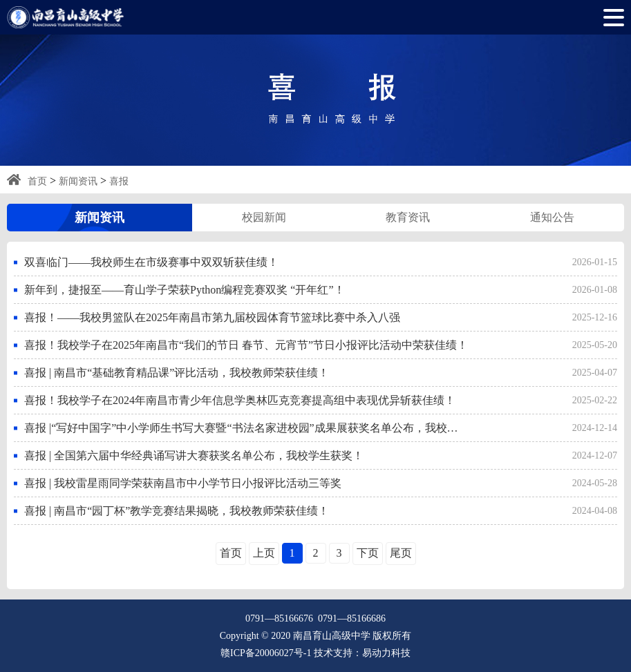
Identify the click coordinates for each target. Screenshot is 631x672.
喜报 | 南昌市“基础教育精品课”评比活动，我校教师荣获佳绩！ (177, 373)
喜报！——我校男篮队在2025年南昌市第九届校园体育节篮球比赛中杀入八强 (212, 317)
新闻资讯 (78, 181)
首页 (37, 181)
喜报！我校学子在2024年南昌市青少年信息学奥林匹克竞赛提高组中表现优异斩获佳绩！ (240, 400)
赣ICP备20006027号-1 (266, 653)
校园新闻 (264, 217)
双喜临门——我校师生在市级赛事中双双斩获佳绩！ (151, 262)
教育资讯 (408, 217)
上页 (264, 553)
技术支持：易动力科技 (362, 653)
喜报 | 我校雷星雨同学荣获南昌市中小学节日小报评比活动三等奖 (183, 483)
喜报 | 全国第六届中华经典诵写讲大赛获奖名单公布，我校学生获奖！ (194, 455)
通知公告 (552, 217)
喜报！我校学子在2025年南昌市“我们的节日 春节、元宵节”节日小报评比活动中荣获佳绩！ (246, 345)
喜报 (119, 181)
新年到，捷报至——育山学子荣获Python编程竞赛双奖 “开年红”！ (185, 290)
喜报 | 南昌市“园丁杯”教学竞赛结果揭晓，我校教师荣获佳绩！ (177, 511)
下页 (368, 553)
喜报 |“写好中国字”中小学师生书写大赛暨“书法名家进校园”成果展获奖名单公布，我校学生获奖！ (247, 428)
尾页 (401, 553)
